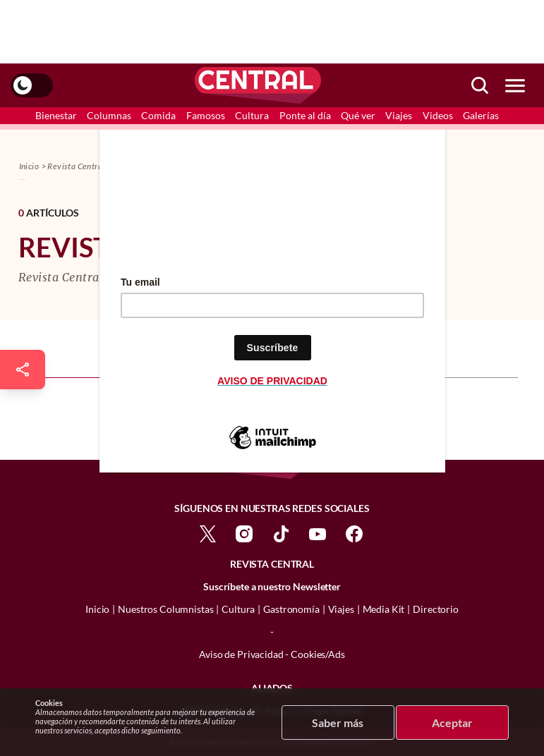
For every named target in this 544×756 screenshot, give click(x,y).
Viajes (399, 115)
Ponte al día (305, 115)
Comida (158, 115)
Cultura (252, 115)
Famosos (206, 115)
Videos (438, 115)
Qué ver (358, 115)
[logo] (258, 85)
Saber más (338, 723)
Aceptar (452, 723)
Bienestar (56, 115)
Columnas (109, 115)
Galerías (481, 115)
